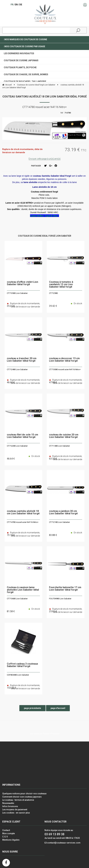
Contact (6, 830)
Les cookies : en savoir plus (16, 813)
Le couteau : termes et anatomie (18, 800)
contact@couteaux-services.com (64, 843)
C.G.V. (5, 837)
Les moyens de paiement (15, 810)
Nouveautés (8, 803)
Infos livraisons (10, 806)
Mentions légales (11, 840)
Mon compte (9, 833)
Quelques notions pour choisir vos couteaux (24, 794)
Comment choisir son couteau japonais (22, 797)
